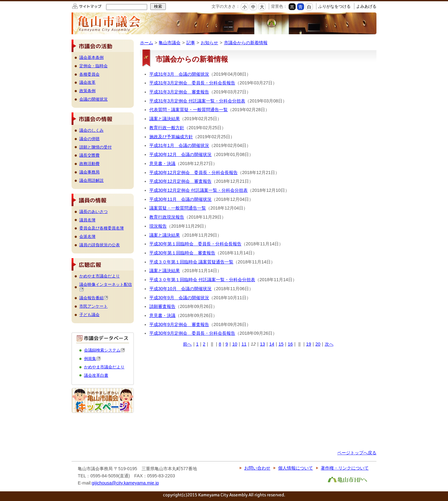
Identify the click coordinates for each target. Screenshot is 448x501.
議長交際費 (89, 155)
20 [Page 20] (318, 344)
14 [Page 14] (272, 344)
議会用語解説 (91, 180)
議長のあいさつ (93, 212)
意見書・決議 (162, 163)
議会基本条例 (91, 57)
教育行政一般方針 (167, 128)
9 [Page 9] (227, 344)
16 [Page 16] (290, 344)
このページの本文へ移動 (0, 1)
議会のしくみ (91, 130)
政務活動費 (89, 164)
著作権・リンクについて (345, 468)
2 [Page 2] (204, 344)
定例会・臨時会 (93, 66)
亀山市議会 (170, 43)
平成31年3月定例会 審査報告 (179, 92)
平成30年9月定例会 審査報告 (179, 324)
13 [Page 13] (263, 344)
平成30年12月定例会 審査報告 (180, 181)
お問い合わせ (257, 468)
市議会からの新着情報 (246, 43)
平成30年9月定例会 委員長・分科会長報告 (192, 333)
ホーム (147, 43)
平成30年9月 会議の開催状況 (179, 298)
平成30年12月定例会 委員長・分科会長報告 (194, 173)
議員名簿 (87, 220)
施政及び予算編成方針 (171, 137)
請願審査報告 (162, 306)
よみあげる (366, 6)
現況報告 (158, 226)
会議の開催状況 (93, 99)
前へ (187, 344)
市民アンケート (93, 306)
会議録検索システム (105, 350)
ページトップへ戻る (357, 453)
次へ (329, 344)
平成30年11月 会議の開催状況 (180, 199)
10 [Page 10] (235, 344)
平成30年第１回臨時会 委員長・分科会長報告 (195, 244)
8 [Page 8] (220, 344)
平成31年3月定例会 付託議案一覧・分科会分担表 (197, 101)
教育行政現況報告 (167, 217)
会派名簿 (87, 236)
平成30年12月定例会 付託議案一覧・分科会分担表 (198, 190)
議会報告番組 (94, 298)
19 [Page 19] (309, 344)
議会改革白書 (96, 375)
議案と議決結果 (165, 119)
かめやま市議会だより (100, 276)
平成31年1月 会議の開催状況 (179, 145)
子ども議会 (89, 315)
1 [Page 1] (197, 344)
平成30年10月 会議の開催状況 (180, 289)
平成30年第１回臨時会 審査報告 (182, 253)
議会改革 (87, 82)
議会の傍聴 (89, 139)
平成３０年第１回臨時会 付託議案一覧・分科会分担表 (202, 280)
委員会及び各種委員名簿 (102, 228)
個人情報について (296, 468)
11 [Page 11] (244, 344)
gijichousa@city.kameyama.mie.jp (125, 483)
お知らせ (209, 43)
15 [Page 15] (281, 344)
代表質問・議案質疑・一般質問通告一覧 (189, 110)
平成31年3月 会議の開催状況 (179, 74)
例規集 (92, 359)
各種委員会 (89, 74)
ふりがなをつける (334, 6)
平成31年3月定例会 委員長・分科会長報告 (192, 83)
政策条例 (87, 91)
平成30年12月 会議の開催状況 (180, 154)
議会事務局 (89, 172)
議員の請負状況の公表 (100, 245)
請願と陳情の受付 (96, 147)
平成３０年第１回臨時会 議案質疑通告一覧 (191, 262)
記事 (191, 43)
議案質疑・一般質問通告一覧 (178, 208)
